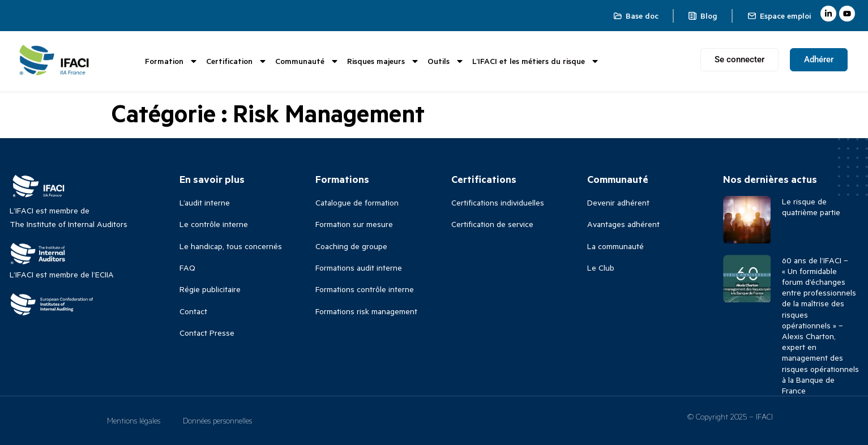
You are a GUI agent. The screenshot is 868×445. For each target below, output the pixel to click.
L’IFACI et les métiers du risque (536, 61)
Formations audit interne (359, 268)
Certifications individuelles (498, 202)
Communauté (307, 61)
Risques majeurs (383, 61)
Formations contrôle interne (365, 289)
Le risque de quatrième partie (811, 207)
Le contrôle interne (214, 224)
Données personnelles (217, 420)
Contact (193, 311)
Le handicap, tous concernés (231, 246)
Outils (446, 61)
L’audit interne (205, 202)
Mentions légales (134, 420)
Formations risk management (366, 311)
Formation (172, 61)
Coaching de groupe (351, 246)
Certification (237, 61)
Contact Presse (207, 333)
